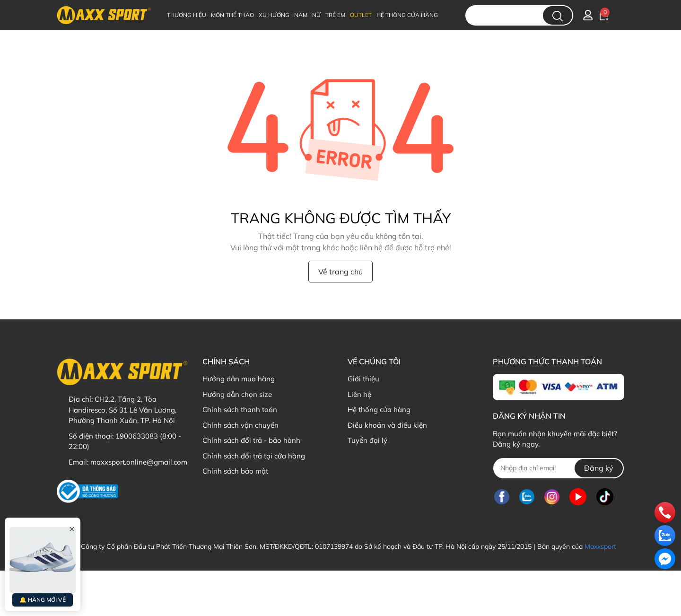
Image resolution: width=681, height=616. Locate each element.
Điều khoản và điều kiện (387, 425)
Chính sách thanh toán (240, 409)
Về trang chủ (340, 272)
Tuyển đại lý (367, 440)
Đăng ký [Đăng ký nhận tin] (599, 468)
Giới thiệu (363, 379)
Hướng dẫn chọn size (237, 394)
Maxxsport (600, 546)
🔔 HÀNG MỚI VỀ (43, 600)
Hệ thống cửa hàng (379, 409)
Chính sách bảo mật (235, 471)
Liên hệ (359, 394)
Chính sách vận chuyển (240, 425)
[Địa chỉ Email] (558, 468)
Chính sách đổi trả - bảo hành (251, 440)
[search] (558, 15)
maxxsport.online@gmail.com (139, 462)
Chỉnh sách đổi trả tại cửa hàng (254, 456)
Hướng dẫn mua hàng (239, 379)
